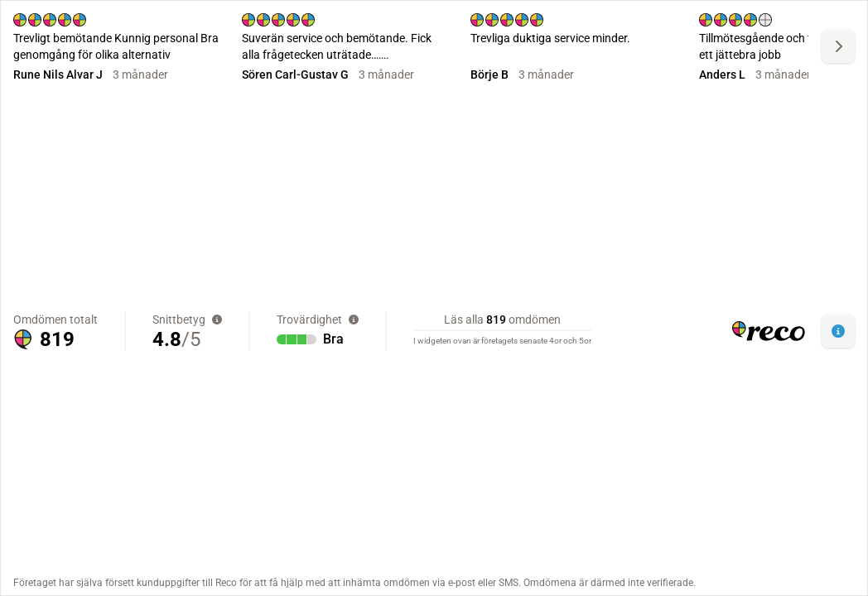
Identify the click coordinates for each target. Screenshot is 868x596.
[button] (838, 331)
